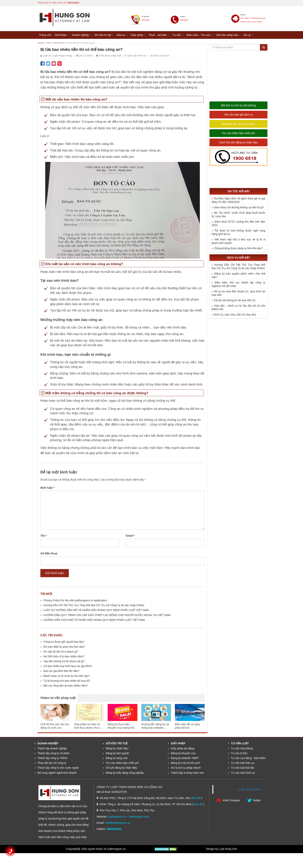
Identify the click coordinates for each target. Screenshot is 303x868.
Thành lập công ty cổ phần (54, 754)
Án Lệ (247, 35)
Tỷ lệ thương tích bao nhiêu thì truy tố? (67, 682)
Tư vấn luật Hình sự (76, 43)
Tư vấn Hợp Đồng (242, 750)
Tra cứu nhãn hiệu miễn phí (238, 134)
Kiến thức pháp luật (110, 57)
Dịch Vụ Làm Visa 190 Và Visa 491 (235, 316)
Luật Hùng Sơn (249, 791)
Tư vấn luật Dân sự (243, 764)
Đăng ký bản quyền (117, 754)
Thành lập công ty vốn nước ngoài (58, 769)
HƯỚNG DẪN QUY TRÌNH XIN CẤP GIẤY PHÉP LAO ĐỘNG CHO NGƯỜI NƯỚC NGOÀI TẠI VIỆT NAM (107, 616)
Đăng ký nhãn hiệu (117, 750)
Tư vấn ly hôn (239, 754)
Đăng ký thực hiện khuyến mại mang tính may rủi (121, 727)
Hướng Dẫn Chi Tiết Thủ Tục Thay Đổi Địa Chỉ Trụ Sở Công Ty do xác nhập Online (94, 606)
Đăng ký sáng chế (117, 759)
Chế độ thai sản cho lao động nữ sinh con (55, 727)
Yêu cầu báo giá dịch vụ (238, 116)
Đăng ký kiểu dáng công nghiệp (125, 774)
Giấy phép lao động (183, 750)
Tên (44, 537)
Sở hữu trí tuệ (103, 35)
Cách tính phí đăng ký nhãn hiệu (238, 144)
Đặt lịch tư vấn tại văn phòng (238, 106)
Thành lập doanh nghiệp (52, 750)
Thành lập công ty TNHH (52, 759)
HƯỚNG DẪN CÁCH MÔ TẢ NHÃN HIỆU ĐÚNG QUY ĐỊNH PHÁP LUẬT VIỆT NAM (94, 621)
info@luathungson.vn (118, 824)
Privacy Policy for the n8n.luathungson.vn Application (75, 602)
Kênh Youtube (228, 801)
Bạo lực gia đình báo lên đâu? (62, 672)
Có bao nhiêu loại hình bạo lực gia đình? (68, 667)
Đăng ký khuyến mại (183, 754)
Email (130, 537)
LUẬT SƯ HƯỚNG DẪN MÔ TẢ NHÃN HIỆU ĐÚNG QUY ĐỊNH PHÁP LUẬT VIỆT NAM (96, 611)
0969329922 (74, 3)
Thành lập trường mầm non (187, 774)
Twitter (254, 801)
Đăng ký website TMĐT (185, 759)
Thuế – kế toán (158, 35)
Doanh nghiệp (80, 35)
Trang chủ (45, 35)
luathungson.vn (117, 818)
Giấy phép (137, 35)
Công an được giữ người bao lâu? (64, 643)
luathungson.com (139, 818)
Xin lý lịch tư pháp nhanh (186, 769)
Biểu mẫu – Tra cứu (198, 35)
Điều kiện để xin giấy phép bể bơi (187, 727)
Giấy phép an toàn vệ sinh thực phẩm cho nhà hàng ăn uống (89, 727)
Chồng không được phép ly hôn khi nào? (238, 249)
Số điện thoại (49, 555)
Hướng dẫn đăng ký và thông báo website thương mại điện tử (155, 727)
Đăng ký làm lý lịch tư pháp (238, 125)
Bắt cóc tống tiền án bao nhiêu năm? (66, 687)
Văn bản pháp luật (227, 35)
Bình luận (47, 489)
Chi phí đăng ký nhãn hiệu (121, 769)
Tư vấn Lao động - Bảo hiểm (248, 759)
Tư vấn (177, 35)
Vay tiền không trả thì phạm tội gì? (64, 662)
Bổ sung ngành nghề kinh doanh (57, 774)
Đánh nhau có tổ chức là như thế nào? (67, 677)
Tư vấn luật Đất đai (242, 769)
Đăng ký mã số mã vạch (185, 764)
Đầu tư (121, 35)
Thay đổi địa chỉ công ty (52, 764)
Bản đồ (196, 799)
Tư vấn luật (240, 745)
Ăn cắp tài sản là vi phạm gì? (61, 653)
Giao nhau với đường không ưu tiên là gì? (239, 208)
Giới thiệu (61, 35)
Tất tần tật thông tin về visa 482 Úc (235, 301)
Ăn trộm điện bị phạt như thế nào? (64, 648)
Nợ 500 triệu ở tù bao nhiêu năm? (64, 658)
